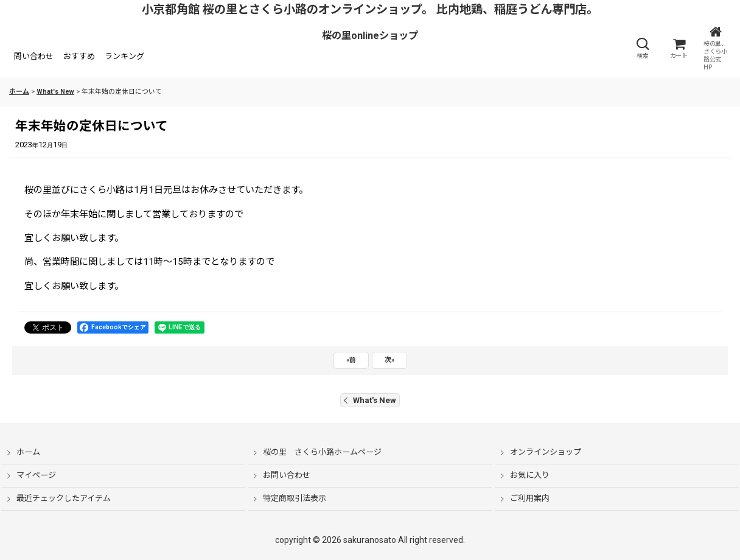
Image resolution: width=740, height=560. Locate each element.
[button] (642, 48)
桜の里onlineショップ (370, 36)
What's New (370, 400)
